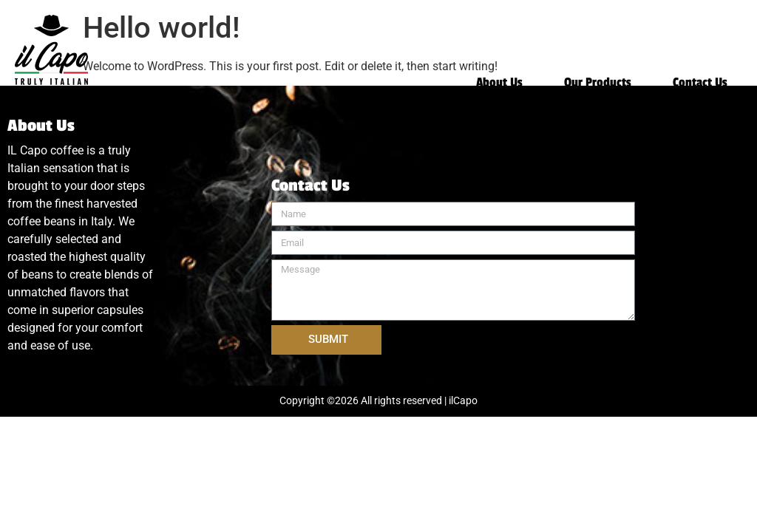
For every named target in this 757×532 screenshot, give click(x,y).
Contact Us (700, 83)
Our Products (598, 83)
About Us (499, 83)
